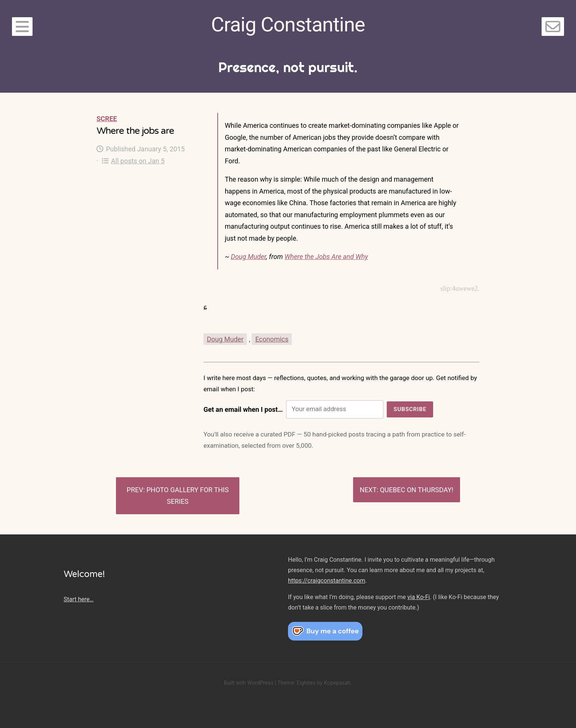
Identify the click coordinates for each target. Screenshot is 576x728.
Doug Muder (248, 257)
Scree (107, 119)
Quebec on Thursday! (417, 490)
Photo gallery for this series (188, 496)
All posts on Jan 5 (133, 161)
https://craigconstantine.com (327, 581)
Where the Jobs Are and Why (326, 257)
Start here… (79, 599)
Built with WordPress (249, 683)
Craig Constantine (288, 24)
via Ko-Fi (419, 597)
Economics (272, 339)
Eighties (306, 683)
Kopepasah (337, 683)
